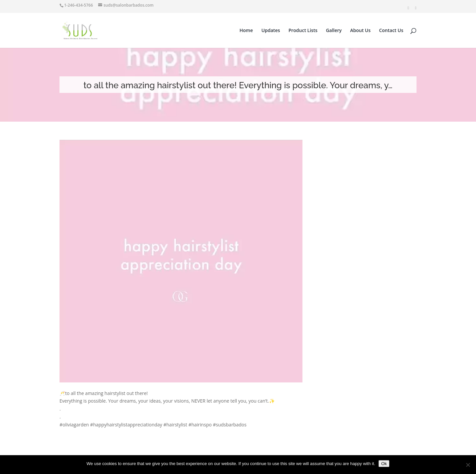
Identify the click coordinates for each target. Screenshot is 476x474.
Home (246, 31)
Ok (384, 464)
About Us (360, 31)
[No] (468, 465)
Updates (271, 31)
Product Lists (303, 31)
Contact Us (391, 31)
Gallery (334, 31)
